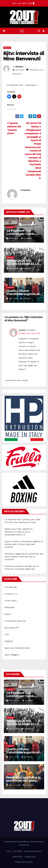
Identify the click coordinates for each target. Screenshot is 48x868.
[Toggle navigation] (22, 31)
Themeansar (24, 845)
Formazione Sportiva (15, 621)
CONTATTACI (18, 857)
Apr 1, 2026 (14, 757)
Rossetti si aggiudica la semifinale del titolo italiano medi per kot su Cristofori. (24, 557)
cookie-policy (30, 857)
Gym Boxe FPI (12, 628)
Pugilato (7, 48)
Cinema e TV (11, 594)
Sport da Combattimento (17, 648)
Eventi (8, 614)
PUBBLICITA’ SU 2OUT (24, 862)
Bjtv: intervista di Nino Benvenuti (24, 56)
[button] (39, 31)
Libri (7, 634)
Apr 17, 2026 (14, 701)
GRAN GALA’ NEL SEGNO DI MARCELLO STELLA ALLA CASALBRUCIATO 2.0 (19, 532)
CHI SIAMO (18, 851)
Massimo (19, 67)
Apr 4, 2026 (14, 729)
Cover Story (11, 601)
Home (9, 851)
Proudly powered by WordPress (17, 842)
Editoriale (9, 607)
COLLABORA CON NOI (33, 851)
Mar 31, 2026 (15, 785)
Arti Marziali (11, 587)
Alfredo (26, 238)
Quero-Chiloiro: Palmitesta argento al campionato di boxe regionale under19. (24, 544)
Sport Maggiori (12, 655)
